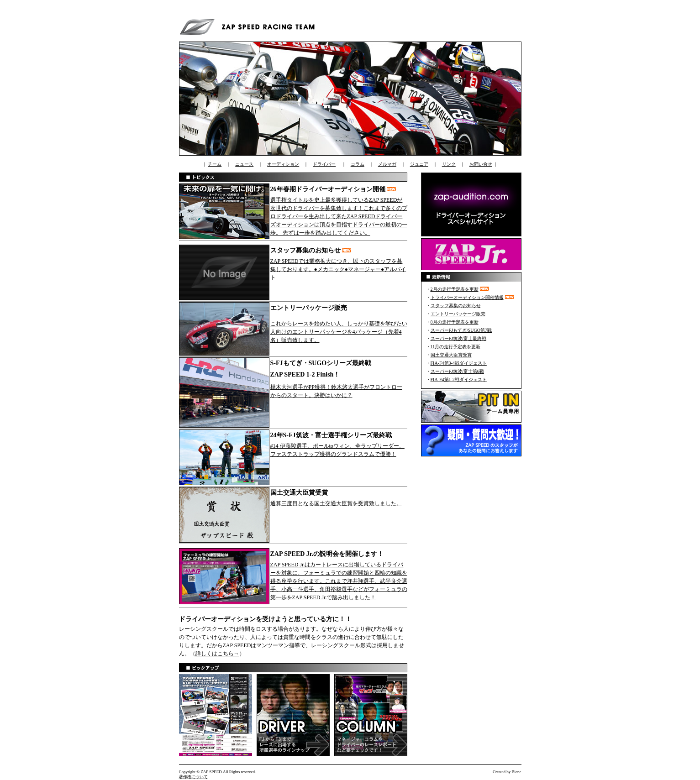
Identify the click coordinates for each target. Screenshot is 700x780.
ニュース (244, 164)
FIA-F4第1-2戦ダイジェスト (459, 380)
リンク (449, 164)
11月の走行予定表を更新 (456, 347)
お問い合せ (481, 164)
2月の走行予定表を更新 (455, 289)
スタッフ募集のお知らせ (456, 306)
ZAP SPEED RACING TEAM (250, 26)
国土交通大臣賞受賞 (451, 355)
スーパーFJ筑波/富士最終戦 (458, 338)
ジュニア (419, 164)
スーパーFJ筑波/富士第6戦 (457, 371)
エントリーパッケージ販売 (458, 314)
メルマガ (387, 164)
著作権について (193, 777)
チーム (215, 164)
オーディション (283, 164)
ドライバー (324, 164)
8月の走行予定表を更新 (455, 322)
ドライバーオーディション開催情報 (467, 297)
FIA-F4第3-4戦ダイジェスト (459, 363)
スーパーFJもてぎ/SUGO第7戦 (461, 330)
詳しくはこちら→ (217, 654)
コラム (358, 164)
